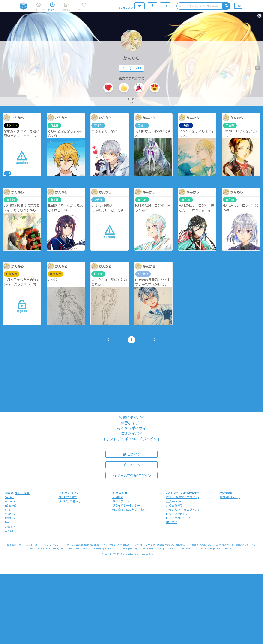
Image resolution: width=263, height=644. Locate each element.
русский (10, 526)
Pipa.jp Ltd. (155, 554)
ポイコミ (172, 522)
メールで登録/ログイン (132, 475)
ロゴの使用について (179, 518)
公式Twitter (174, 501)
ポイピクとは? (68, 497)
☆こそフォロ (131, 68)
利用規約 (118, 497)
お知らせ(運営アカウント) (182, 497)
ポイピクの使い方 (69, 501)
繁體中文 (10, 518)
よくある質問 (174, 505)
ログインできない (177, 514)
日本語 (9, 531)
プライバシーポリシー (126, 505)
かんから (131, 58)
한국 (7, 510)
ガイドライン (121, 501)
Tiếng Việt (11, 505)
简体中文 (10, 514)
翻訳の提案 (22, 493)
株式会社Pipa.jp (230, 497)
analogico (140, 554)
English (9, 497)
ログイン (131, 454)
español (10, 501)
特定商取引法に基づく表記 (129, 510)
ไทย (7, 522)
